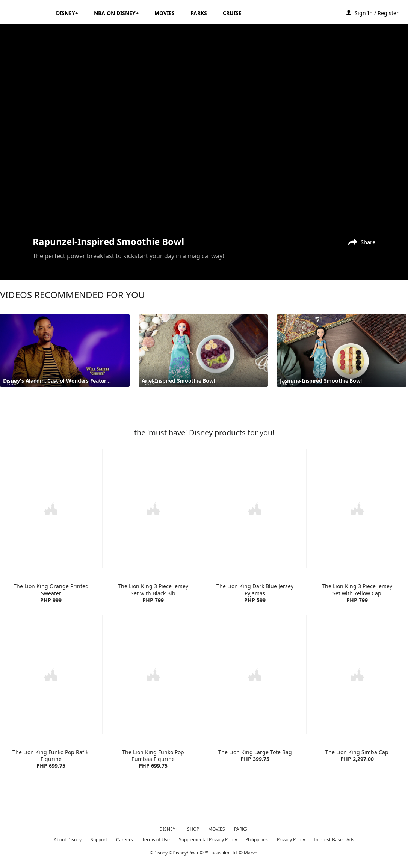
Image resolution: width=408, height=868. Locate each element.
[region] (204, 129)
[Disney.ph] (27, 13)
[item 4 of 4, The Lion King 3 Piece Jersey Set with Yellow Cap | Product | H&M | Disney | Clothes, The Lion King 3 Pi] (357, 550)
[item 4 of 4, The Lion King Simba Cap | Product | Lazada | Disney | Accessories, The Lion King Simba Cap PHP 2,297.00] (357, 715)
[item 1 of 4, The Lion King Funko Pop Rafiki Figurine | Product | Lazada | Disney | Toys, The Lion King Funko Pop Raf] (51, 715)
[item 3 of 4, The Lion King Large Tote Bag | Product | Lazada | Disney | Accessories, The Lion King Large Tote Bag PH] (255, 715)
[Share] (360, 241)
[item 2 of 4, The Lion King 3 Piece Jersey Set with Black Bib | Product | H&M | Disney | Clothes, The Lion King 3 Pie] (153, 550)
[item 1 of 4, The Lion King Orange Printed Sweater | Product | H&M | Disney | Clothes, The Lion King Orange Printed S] (51, 550)
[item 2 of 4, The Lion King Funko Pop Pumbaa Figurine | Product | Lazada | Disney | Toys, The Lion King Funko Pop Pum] (153, 715)
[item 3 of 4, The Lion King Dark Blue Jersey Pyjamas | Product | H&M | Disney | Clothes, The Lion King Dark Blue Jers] (255, 550)
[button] (380, 13)
